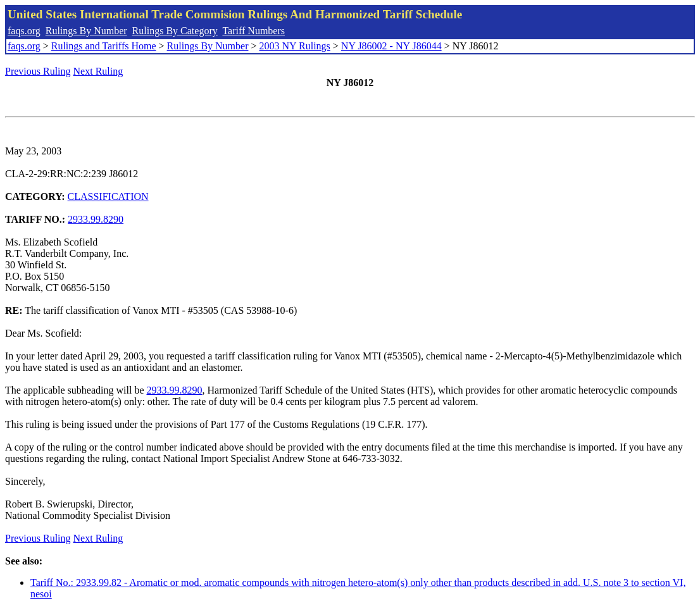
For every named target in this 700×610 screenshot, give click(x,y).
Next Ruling (98, 71)
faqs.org (24, 31)
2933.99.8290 (96, 219)
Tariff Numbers (253, 31)
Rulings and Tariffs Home (104, 46)
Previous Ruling (38, 71)
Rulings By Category (175, 31)
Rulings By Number (86, 31)
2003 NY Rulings (295, 46)
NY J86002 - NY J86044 (391, 46)
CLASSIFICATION (108, 196)
